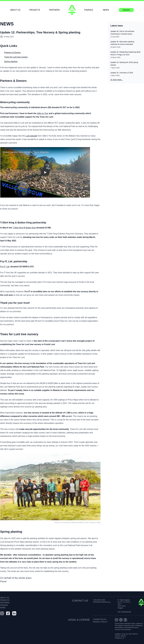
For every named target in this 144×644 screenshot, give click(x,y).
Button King (31, 228)
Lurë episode (31, 136)
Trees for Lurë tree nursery (16, 57)
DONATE (126, 10)
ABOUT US (15, 10)
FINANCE (89, 10)
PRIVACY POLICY (100, 622)
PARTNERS (54, 10)
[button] (45, 172)
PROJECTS (35, 10)
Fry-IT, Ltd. (5, 267)
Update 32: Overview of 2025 (122, 73)
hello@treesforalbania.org (102, 602)
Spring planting (11, 62)
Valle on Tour (43, 113)
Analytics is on (120, 638)
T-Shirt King (18, 228)
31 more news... (117, 80)
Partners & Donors (12, 53)
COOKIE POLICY (100, 619)
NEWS (106, 10)
